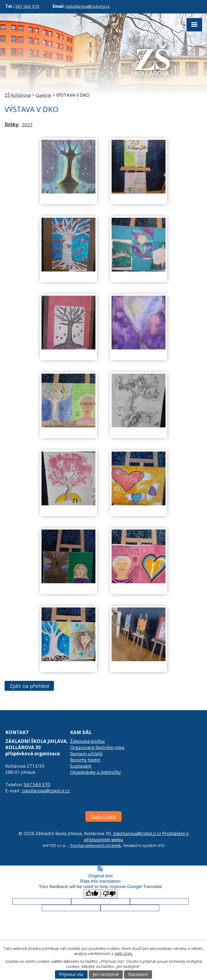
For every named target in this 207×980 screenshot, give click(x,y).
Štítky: (12, 125)
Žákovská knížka (87, 741)
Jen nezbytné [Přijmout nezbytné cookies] (106, 974)
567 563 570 (27, 6)
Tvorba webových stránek (95, 845)
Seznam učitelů (86, 754)
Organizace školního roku (97, 747)
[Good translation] (92, 894)
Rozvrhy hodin (85, 760)
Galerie (44, 95)
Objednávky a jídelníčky (96, 772)
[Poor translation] (109, 894)
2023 (27, 125)
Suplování (81, 766)
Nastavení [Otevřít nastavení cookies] (138, 974)
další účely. (124, 954)
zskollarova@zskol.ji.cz (88, 6)
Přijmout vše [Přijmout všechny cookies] (71, 974)
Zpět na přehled (29, 686)
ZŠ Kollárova (18, 95)
